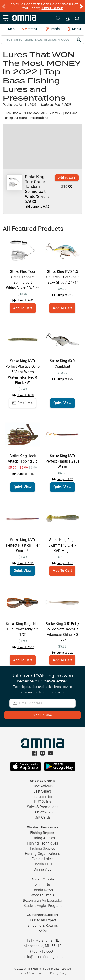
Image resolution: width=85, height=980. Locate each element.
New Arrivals (43, 786)
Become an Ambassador (42, 900)
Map (9, 29)
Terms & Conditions (30, 973)
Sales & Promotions (43, 807)
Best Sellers (42, 791)
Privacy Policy (58, 973)
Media (74, 29)
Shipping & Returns (43, 925)
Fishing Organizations (42, 854)
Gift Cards (43, 817)
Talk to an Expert (43, 920)
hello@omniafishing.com (42, 957)
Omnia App (42, 869)
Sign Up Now (42, 715)
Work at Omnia (42, 895)
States (30, 29)
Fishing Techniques (42, 843)
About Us (42, 885)
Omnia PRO (43, 864)
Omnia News (43, 890)
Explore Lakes (42, 859)
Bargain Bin (43, 797)
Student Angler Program (43, 906)
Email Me (23, 403)
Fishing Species (43, 848)
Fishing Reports (43, 833)
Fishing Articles (43, 838)
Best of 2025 (42, 812)
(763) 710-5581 (42, 951)
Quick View (62, 403)
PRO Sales (42, 802)
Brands (52, 29)
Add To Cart (67, 178)
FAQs (42, 931)
